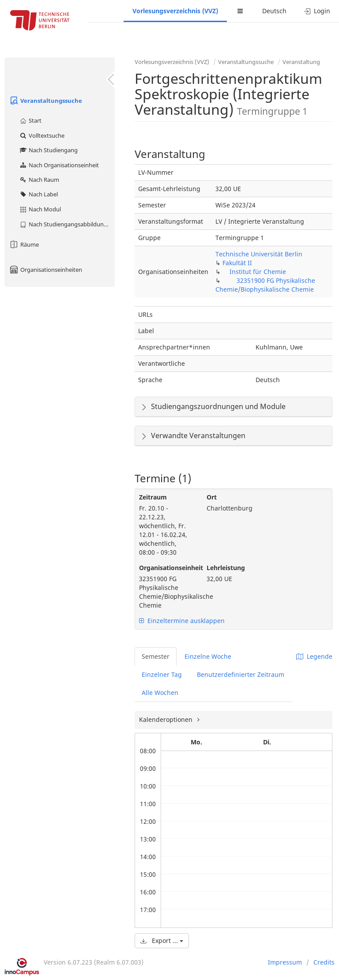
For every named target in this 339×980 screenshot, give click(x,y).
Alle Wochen (160, 693)
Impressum (285, 962)
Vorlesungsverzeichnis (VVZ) (175, 11)
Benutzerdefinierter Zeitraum (241, 674)
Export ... (162, 941)
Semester (156, 656)
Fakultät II (237, 263)
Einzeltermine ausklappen (182, 621)
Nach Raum (39, 180)
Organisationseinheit (166, 568)
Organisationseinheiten (45, 270)
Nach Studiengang (48, 150)
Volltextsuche (42, 135)
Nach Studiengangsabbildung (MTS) (67, 224)
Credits (324, 962)
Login (317, 11)
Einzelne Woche (208, 656)
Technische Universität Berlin (259, 254)
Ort (212, 497)
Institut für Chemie (258, 272)
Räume (24, 244)
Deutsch (274, 11)
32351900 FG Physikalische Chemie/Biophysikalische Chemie (265, 285)
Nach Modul (40, 209)
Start (30, 120)
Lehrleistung (226, 568)
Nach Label (38, 194)
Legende (314, 656)
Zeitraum (153, 497)
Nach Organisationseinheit (59, 165)
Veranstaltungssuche (45, 101)
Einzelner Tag (162, 674)
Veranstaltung (301, 62)
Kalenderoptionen (167, 719)
